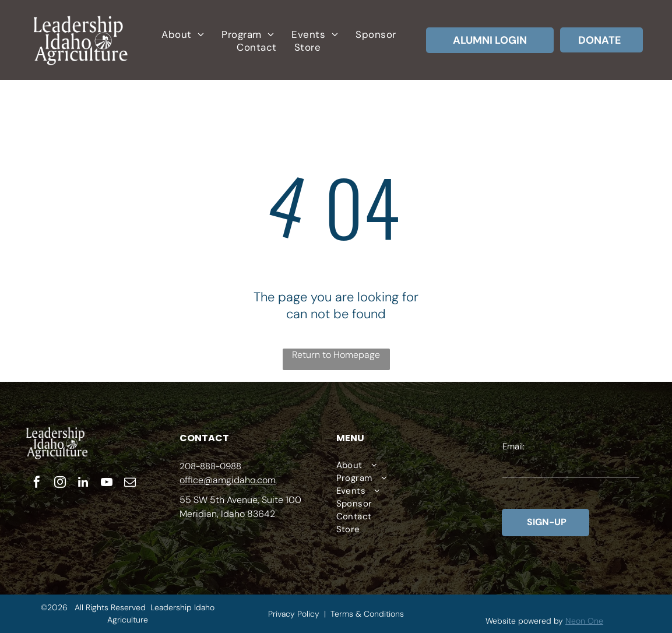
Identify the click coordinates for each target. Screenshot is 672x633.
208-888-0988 (210, 466)
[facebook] (37, 483)
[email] (130, 483)
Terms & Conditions (367, 614)
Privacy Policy (294, 614)
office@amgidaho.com (228, 480)
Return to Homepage (336, 355)
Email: (513, 446)
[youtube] (107, 483)
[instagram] (60, 483)
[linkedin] (83, 483)
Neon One (584, 621)
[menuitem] (183, 34)
